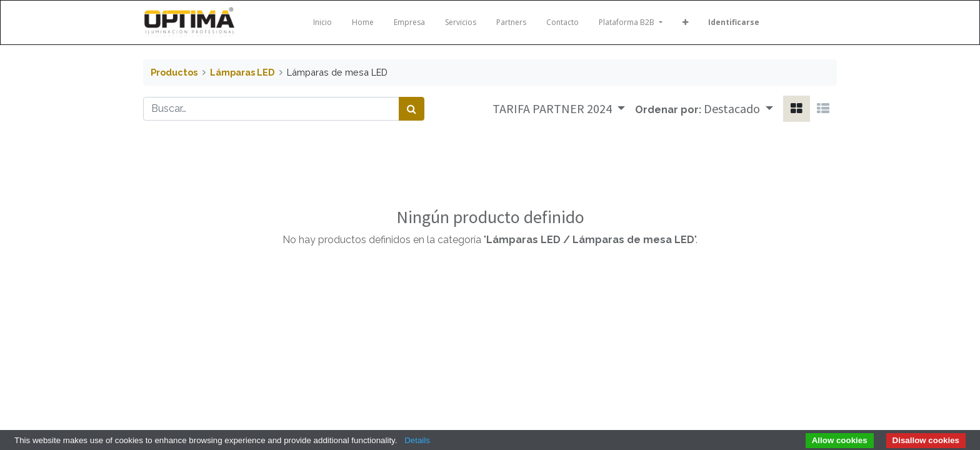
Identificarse (734, 22)
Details (417, 440)
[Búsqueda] (412, 109)
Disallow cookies (926, 440)
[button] (685, 22)
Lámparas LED (242, 72)
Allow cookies (840, 440)
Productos (174, 72)
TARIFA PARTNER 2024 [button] (553, 108)
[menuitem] (322, 22)
